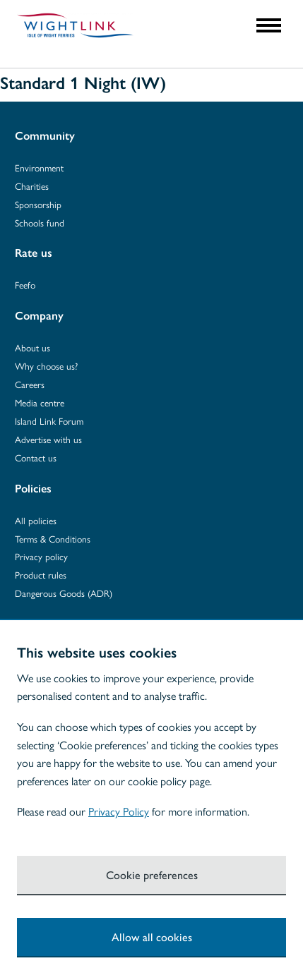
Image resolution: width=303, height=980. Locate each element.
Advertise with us (48, 439)
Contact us (36, 458)
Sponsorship (38, 204)
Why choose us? (46, 366)
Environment (39, 168)
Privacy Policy (119, 811)
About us (32, 347)
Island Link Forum (49, 421)
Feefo (25, 285)
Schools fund (40, 223)
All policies (36, 520)
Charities (32, 186)
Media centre (40, 403)
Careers (30, 384)
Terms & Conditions (53, 539)
